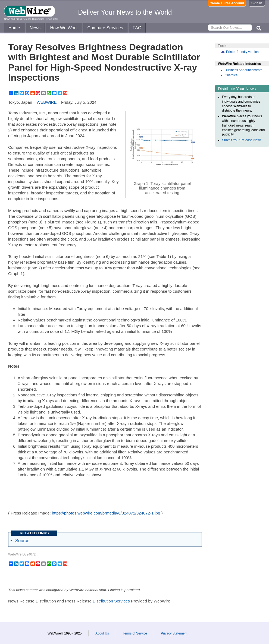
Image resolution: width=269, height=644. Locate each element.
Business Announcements (243, 70)
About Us (102, 633)
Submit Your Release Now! (241, 140)
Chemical (232, 75)
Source (22, 541)
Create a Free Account (227, 3)
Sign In (257, 3)
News (35, 28)
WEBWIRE (47, 102)
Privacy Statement (174, 633)
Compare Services (105, 28)
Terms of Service (135, 633)
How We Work (64, 28)
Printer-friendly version (242, 52)
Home (14, 28)
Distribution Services (111, 601)
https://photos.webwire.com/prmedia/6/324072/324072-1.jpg (106, 513)
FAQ (137, 28)
